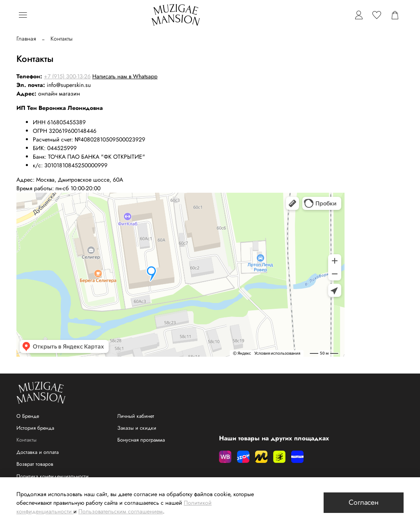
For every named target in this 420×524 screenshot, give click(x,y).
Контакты (26, 440)
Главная (26, 39)
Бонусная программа (141, 440)
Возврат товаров (35, 464)
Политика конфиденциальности (52, 476)
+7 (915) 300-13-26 (67, 76)
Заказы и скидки (137, 428)
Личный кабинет (136, 416)
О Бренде (28, 416)
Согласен (364, 502)
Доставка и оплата (38, 452)
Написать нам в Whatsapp (125, 76)
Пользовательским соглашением (121, 511)
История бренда (35, 428)
